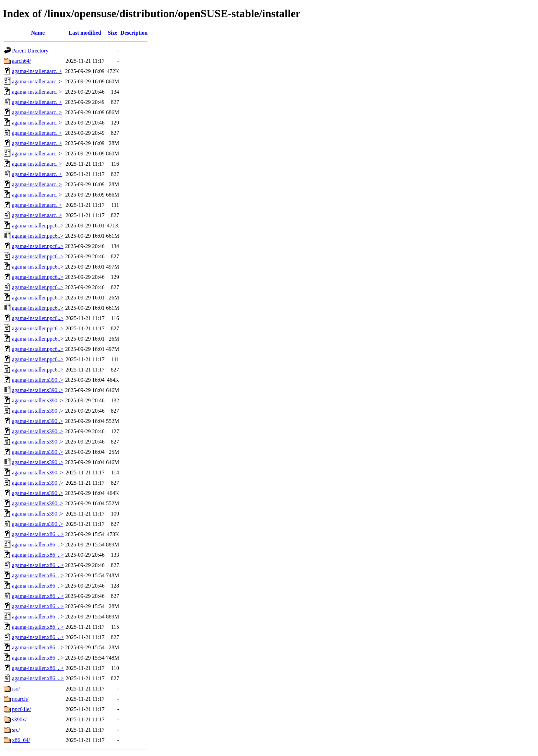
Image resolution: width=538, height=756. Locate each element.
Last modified (85, 33)
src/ (16, 730)
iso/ (16, 689)
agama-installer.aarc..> (37, 71)
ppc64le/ (21, 709)
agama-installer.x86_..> (38, 534)
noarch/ (20, 699)
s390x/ (19, 719)
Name (38, 33)
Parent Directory (30, 51)
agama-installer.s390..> (38, 380)
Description (134, 33)
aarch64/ (21, 61)
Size (113, 33)
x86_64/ (21, 740)
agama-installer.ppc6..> (38, 226)
